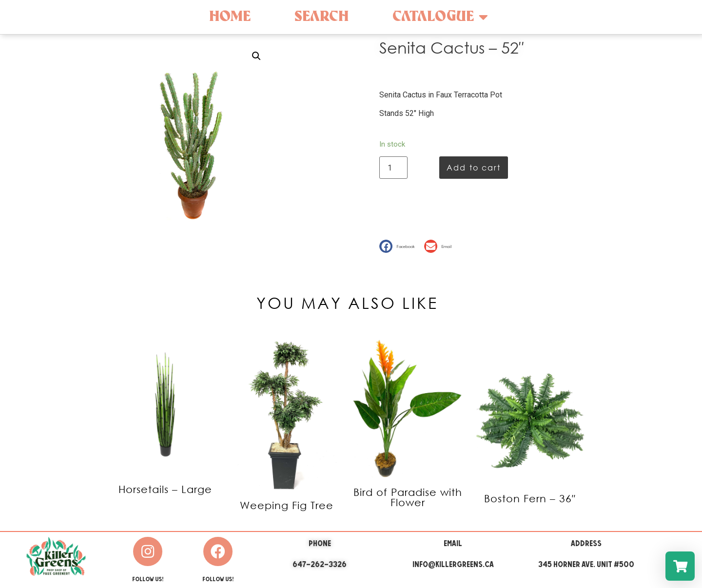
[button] (399, 246)
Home (230, 17)
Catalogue (440, 17)
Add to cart (474, 167)
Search (322, 17)
